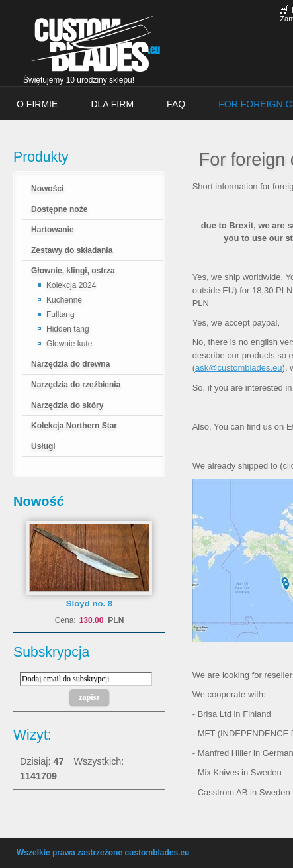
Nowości (47, 189)
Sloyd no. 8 (89, 603)
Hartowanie (53, 230)
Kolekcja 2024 (71, 285)
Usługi (43, 446)
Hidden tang (68, 329)
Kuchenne (64, 300)
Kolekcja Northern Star (74, 426)
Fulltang (61, 314)
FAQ (176, 104)
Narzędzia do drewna (70, 364)
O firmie (37, 104)
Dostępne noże (59, 209)
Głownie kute (69, 344)
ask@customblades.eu (239, 368)
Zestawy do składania (72, 250)
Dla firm (112, 104)
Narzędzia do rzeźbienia (76, 385)
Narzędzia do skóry (67, 405)
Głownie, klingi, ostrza (73, 271)
